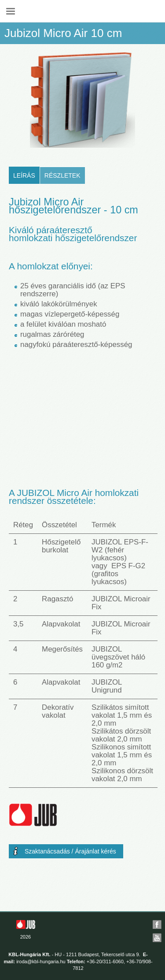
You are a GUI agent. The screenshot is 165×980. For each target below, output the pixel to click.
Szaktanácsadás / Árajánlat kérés (70, 851)
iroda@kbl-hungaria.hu (41, 961)
